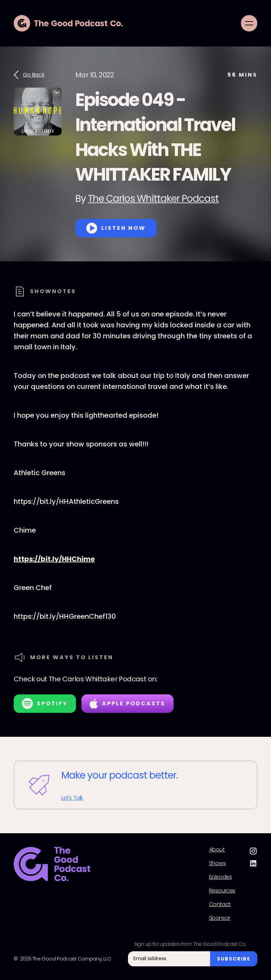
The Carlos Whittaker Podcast (153, 199)
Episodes (221, 877)
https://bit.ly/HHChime (54, 559)
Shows (217, 863)
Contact (220, 904)
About (217, 850)
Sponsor (220, 918)
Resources (222, 891)
